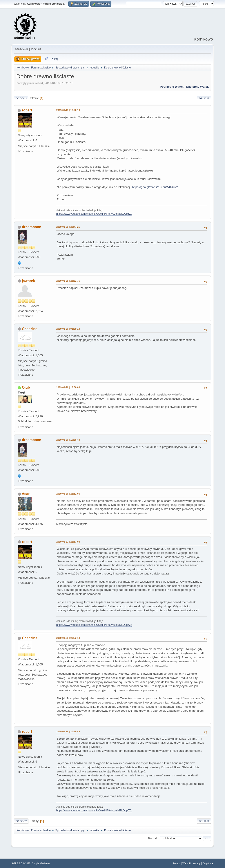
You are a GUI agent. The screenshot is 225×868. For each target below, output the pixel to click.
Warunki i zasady (191, 863)
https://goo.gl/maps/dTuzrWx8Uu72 (155, 187)
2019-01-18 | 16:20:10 (68, 110)
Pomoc (177, 863)
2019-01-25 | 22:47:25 (68, 227)
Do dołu (21, 98)
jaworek (29, 281)
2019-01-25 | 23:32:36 (68, 281)
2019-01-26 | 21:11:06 (68, 494)
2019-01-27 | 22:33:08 (68, 542)
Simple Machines (41, 863)
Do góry (21, 821)
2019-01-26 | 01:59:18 (68, 329)
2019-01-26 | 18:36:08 (68, 387)
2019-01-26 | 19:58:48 (68, 440)
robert (27, 110)
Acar (26, 494)
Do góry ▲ (208, 863)
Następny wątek (197, 87)
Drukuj (204, 98)
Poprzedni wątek (172, 87)
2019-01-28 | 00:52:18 (68, 638)
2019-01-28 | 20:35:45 (68, 731)
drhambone (32, 227)
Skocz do (153, 838)
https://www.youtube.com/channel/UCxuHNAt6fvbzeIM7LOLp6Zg (94, 214)
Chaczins (30, 329)
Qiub (26, 387)
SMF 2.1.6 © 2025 (21, 863)
